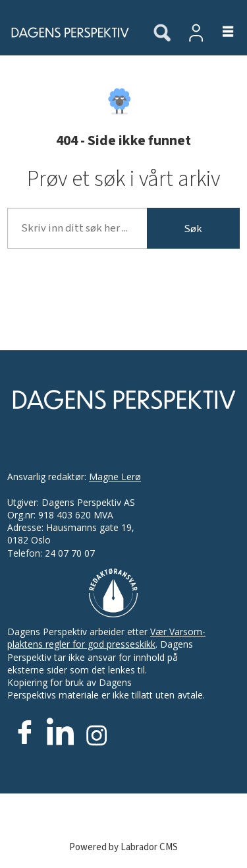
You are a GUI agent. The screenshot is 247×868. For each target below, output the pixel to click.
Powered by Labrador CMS (123, 847)
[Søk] (162, 34)
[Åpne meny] (220, 32)
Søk (193, 229)
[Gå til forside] (66, 32)
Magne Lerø (115, 477)
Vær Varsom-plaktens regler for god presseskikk (106, 638)
